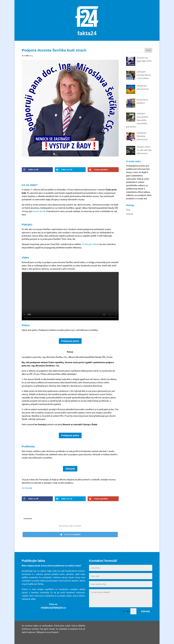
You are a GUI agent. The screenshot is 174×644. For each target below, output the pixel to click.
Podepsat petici (70, 341)
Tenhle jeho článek (90, 244)
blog (31, 56)
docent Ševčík (39, 211)
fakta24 (130, 214)
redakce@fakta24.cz (53, 608)
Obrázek (70, 469)
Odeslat (145, 611)
